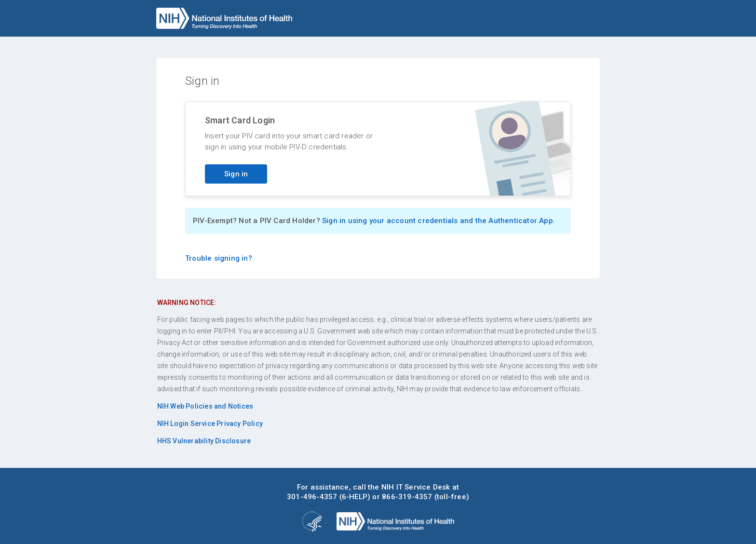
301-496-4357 (312, 497)
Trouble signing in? (219, 258)
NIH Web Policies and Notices (205, 406)
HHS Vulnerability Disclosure (204, 441)
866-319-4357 (407, 497)
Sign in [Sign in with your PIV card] (236, 174)
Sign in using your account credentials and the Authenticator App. (439, 221)
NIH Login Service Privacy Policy (210, 424)
